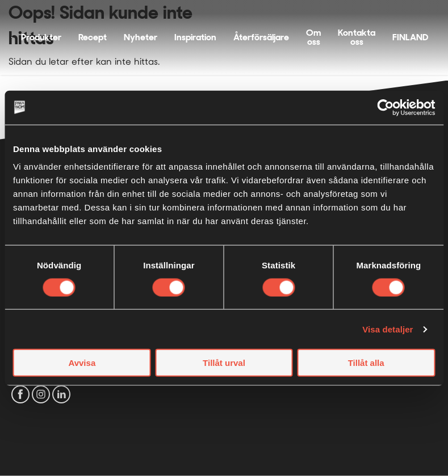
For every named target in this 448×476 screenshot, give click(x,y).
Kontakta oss (357, 37)
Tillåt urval (224, 363)
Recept (93, 37)
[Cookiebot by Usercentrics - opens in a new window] (385, 107)
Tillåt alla (366, 363)
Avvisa (82, 363)
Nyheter (141, 37)
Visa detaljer (388, 329)
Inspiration (195, 37)
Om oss (313, 37)
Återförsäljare (261, 37)
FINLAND (410, 37)
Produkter (41, 37)
